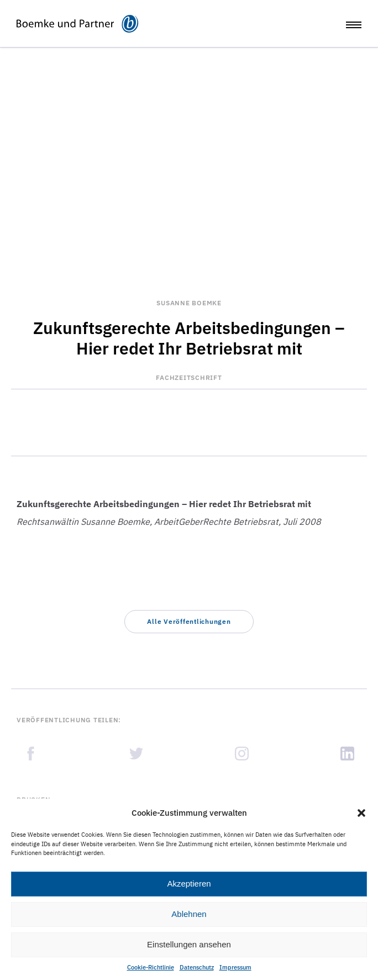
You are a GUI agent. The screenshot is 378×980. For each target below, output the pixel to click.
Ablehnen (189, 914)
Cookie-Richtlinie (151, 967)
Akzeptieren (189, 883)
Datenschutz (197, 967)
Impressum (235, 967)
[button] (361, 813)
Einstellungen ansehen (189, 944)
